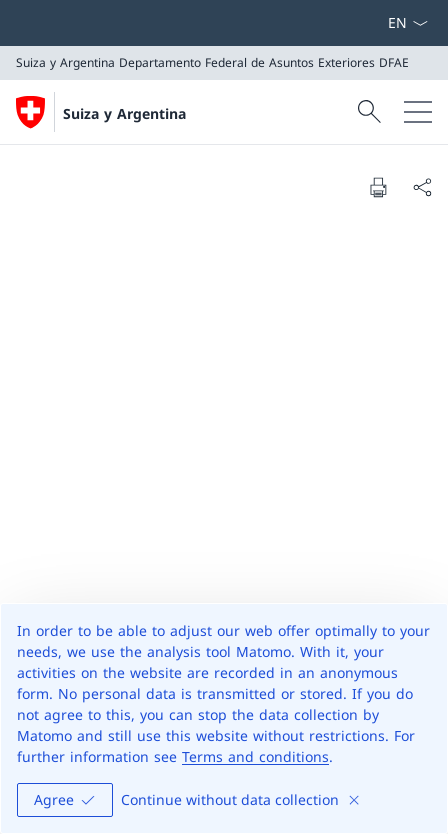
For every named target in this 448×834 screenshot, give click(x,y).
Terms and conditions (255, 756)
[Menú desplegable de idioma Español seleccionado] (407, 23)
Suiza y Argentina (124, 113)
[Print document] (378, 187)
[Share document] (422, 187)
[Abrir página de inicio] (101, 112)
